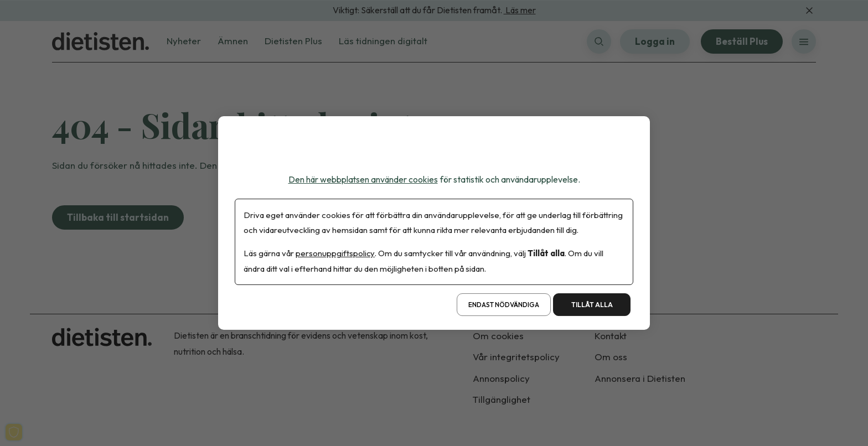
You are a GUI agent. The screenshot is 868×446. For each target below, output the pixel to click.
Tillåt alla (592, 305)
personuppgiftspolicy (335, 254)
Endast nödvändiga (504, 305)
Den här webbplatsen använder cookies (363, 179)
